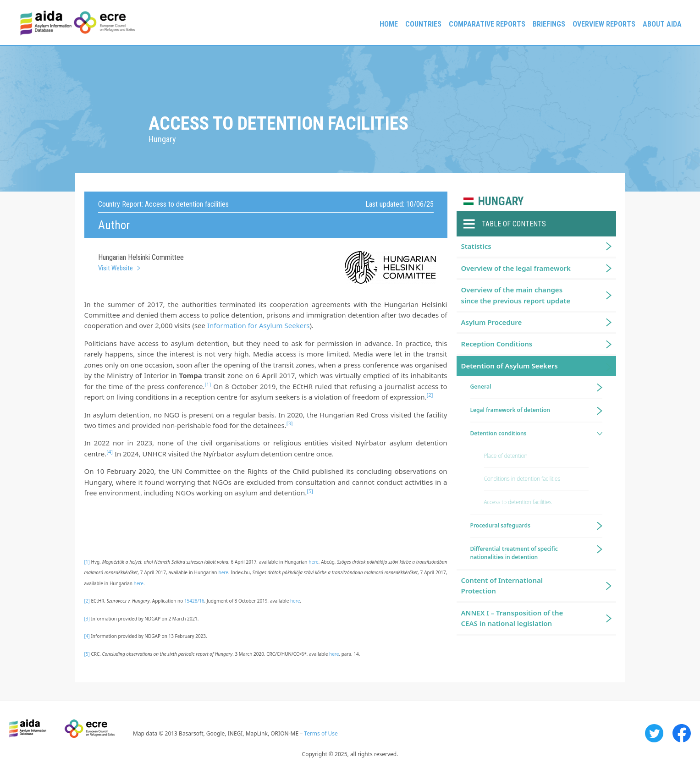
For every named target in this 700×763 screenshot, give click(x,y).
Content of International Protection (502, 585)
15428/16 (194, 601)
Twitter (654, 733)
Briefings (549, 24)
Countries (423, 24)
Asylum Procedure (492, 322)
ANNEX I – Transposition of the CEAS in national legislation (512, 618)
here (313, 562)
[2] (87, 601)
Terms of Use (321, 733)
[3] (87, 619)
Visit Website (116, 268)
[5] (87, 654)
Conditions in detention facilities (522, 479)
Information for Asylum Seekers (259, 325)
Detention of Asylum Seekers (510, 366)
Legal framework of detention (510, 410)
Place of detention (506, 456)
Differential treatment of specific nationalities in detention (514, 553)
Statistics (476, 246)
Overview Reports (604, 24)
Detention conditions (499, 433)
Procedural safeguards (500, 525)
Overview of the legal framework (516, 268)
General (481, 387)
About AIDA (662, 24)
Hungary (501, 201)
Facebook (682, 733)
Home (389, 24)
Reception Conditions (497, 344)
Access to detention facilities (518, 502)
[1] (87, 562)
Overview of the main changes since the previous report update (516, 295)
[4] (87, 636)
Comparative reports (487, 24)
